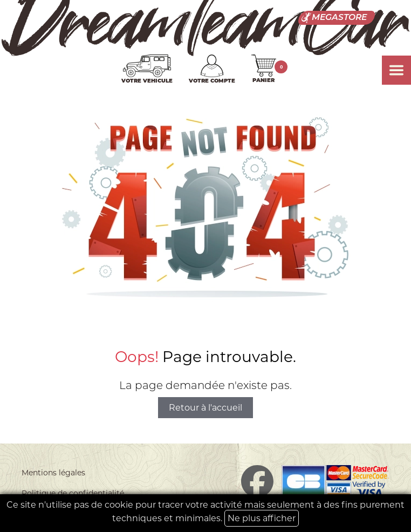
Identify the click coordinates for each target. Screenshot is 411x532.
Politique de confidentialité (73, 493)
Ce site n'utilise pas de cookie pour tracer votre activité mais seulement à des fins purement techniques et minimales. (206, 513)
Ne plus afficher (262, 518)
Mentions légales (53, 473)
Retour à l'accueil (206, 408)
